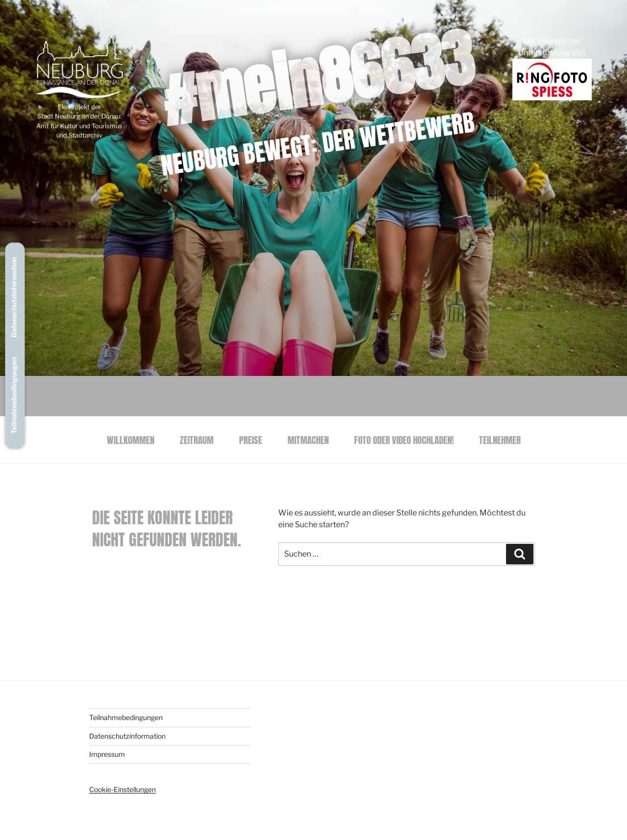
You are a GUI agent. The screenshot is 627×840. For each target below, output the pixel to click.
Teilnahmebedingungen (14, 396)
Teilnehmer (500, 440)
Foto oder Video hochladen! (404, 440)
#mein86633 (318, 78)
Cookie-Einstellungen (122, 789)
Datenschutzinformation (14, 298)
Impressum (107, 754)
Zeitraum (197, 440)
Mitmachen (308, 440)
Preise (251, 440)
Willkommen (131, 440)
